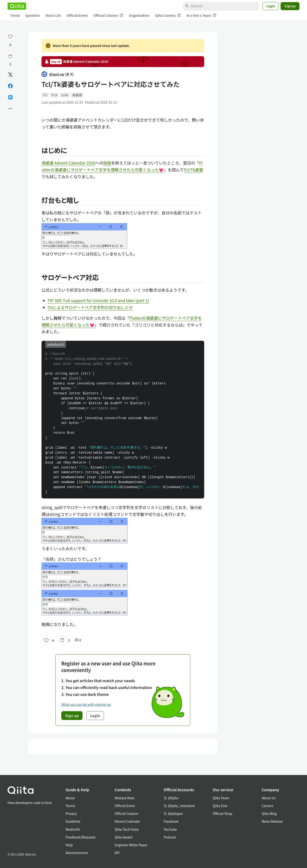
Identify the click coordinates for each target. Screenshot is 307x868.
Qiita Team (221, 798)
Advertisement (77, 853)
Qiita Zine (220, 806)
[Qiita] (17, 6)
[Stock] (10, 56)
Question (32, 15)
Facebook (171, 821)
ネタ (54, 95)
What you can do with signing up (86, 704)
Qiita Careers (168, 15)
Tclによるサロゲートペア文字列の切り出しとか (90, 307)
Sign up (72, 715)
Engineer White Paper (131, 845)
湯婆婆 (77, 95)
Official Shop (222, 813)
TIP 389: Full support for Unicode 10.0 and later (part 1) (98, 300)
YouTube (170, 829)
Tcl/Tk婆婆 (193, 170)
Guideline (73, 821)
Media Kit (73, 829)
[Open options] (10, 109)
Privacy (71, 813)
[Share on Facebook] (10, 86)
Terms (70, 806)
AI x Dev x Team (201, 15)
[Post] (10, 75)
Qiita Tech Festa (127, 829)
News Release (272, 821)
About (70, 798)
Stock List (53, 15)
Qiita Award (123, 837)
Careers (268, 806)
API (117, 853)
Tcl (45, 95)
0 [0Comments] (78, 640)
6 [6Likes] (10, 45)
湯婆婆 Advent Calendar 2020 (68, 163)
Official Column (108, 15)
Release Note (124, 798)
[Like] (10, 36)
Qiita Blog (269, 813)
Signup (290, 6)
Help (69, 845)
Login (271, 6)
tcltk (65, 95)
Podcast (170, 837)
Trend (15, 15)
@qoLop (58, 74)
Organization (139, 15)
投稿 (107, 163)
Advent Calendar (127, 821)
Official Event (77, 15)
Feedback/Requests (81, 837)
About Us (269, 798)
